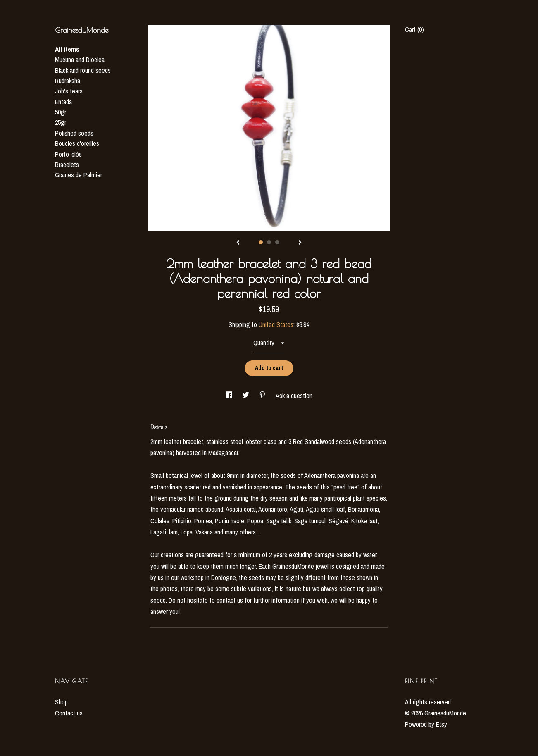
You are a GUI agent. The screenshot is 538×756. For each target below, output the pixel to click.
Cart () (414, 29)
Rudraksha (68, 81)
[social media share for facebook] (230, 396)
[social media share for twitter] (246, 396)
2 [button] (269, 242)
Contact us (69, 713)
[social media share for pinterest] (263, 396)
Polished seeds (74, 133)
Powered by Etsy (426, 724)
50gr (61, 112)
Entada (63, 102)
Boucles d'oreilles (77, 143)
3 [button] (277, 242)
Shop (61, 702)
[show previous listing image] (238, 243)
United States (276, 324)
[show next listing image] (300, 243)
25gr (61, 122)
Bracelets (67, 165)
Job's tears (69, 91)
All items (67, 49)
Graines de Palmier (79, 175)
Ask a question (294, 396)
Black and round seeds (83, 70)
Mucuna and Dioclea (80, 60)
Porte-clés (68, 154)
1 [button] (261, 242)
